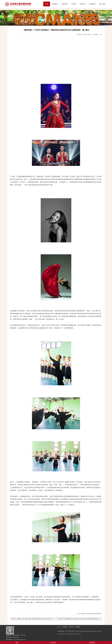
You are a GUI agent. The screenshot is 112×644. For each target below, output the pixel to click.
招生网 (74, 4)
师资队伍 (83, 4)
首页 (47, 4)
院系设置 (65, 4)
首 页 (59, 627)
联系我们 (92, 642)
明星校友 (92, 4)
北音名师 (71, 627)
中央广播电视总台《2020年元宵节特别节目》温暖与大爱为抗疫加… (81, 619)
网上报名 (102, 4)
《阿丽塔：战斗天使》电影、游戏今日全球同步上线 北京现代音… (34, 619)
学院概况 (55, 4)
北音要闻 (64, 627)
